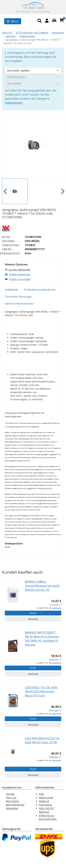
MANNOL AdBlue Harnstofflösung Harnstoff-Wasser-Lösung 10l (42, 586)
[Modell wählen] (33, 77)
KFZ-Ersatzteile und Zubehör (32, 33)
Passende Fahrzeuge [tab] (18, 297)
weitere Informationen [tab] (19, 304)
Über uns (11, 798)
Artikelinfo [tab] (12, 290)
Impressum (45, 805)
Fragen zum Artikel (18, 279)
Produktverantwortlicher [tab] (40, 290)
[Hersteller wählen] (33, 71)
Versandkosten (57, 608)
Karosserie (58, 33)
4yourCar (7, 33)
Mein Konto (12, 801)
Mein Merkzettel (15, 805)
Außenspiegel (27, 36)
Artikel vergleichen (18, 274)
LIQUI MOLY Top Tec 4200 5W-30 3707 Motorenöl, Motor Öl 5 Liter (41, 691)
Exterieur (11, 36)
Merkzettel (33, 619)
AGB (41, 794)
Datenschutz (46, 798)
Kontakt (10, 794)
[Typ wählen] (33, 83)
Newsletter (12, 808)
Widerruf (44, 801)
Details (33, 613)
